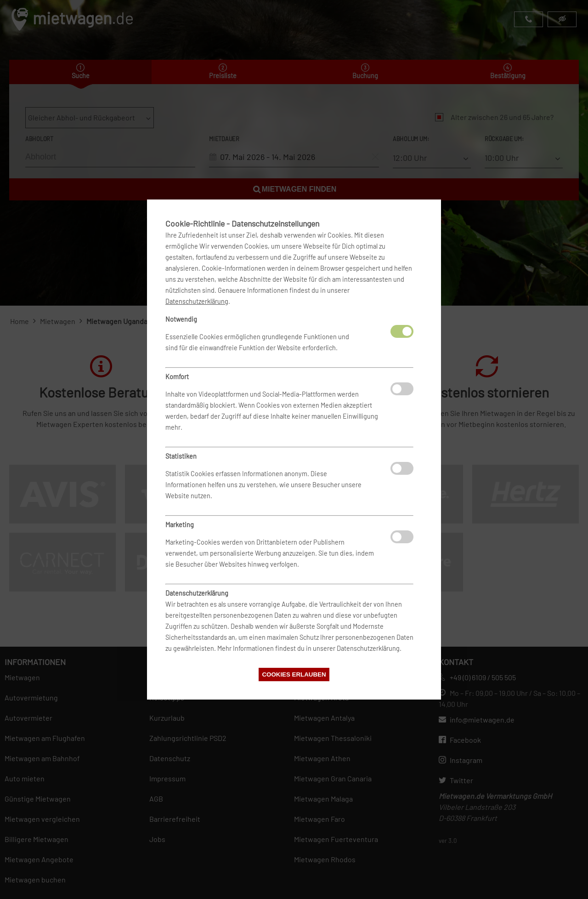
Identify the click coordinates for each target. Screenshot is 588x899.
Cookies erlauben (294, 674)
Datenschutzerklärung (197, 301)
